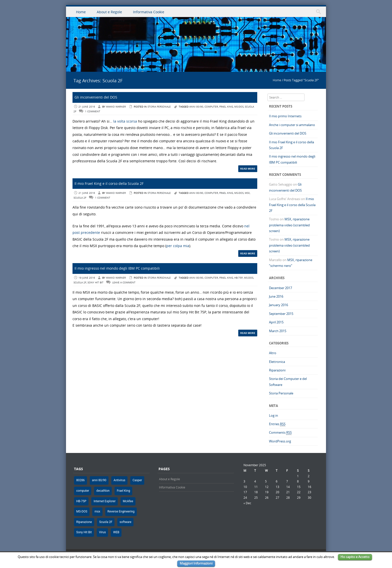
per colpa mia (178, 246)
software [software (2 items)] (125, 522)
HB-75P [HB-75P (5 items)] (81, 501)
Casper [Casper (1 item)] (137, 480)
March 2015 (278, 331)
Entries (277, 424)
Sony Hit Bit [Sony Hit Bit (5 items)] (84, 532)
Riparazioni (277, 370)
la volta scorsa (125, 121)
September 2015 (281, 314)
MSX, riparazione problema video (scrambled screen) (289, 225)
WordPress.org (280, 441)
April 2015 (276, 322)
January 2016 (278, 305)
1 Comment (93, 111)
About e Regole (109, 12)
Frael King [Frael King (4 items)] (123, 491)
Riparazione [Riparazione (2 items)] (84, 522)
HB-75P (238, 278)
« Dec (247, 503)
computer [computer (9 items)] (83, 491)
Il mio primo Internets (285, 116)
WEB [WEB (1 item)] (116, 532)
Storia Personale (159, 107)
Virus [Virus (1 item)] (102, 532)
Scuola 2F (80, 198)
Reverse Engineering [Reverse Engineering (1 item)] (121, 511)
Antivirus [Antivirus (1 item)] (119, 480)
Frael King (226, 107)
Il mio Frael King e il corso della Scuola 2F (109, 183)
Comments (280, 433)
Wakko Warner (116, 107)
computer (211, 107)
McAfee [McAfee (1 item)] (128, 501)
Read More (248, 169)
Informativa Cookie (149, 12)
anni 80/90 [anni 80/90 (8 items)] (99, 480)
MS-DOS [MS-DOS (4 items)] (82, 511)
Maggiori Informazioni (196, 563)
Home (81, 12)
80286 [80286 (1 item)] (80, 480)
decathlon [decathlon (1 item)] (103, 491)
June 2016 (276, 296)
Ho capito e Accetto (355, 557)
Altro (273, 353)
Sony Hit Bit (95, 282)
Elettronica (277, 362)
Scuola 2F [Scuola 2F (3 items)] (106, 522)
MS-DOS (239, 107)
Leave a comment (124, 282)
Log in (273, 415)
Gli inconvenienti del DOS (96, 97)
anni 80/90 (196, 107)
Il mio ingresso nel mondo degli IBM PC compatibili (117, 268)
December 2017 (280, 288)
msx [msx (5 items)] (97, 511)
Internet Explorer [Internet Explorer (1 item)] (104, 501)
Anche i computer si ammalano (292, 125)
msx (247, 193)
